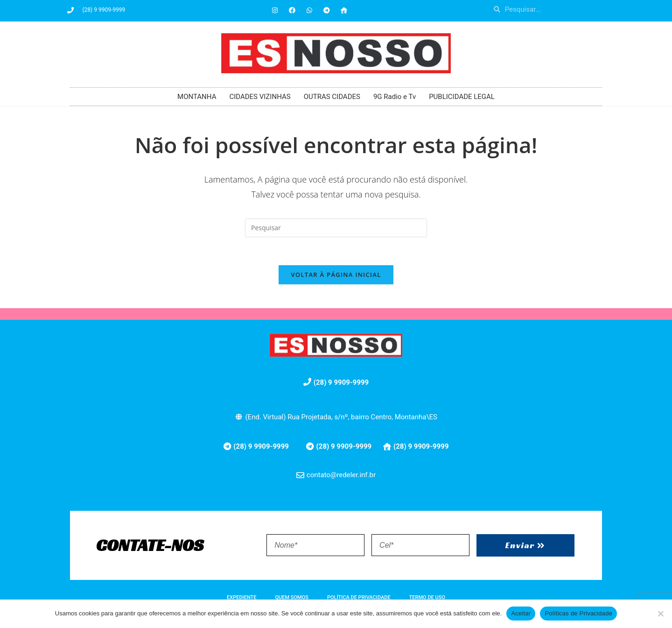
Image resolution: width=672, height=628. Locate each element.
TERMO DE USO (427, 598)
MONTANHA (197, 97)
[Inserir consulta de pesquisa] (336, 228)
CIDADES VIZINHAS (260, 97)
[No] (660, 614)
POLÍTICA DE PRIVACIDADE (359, 598)
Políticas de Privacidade (578, 613)
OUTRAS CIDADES (332, 97)
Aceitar (521, 613)
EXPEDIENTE (241, 598)
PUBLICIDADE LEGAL (462, 97)
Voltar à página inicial (336, 275)
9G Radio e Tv (395, 97)
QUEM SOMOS (292, 598)
